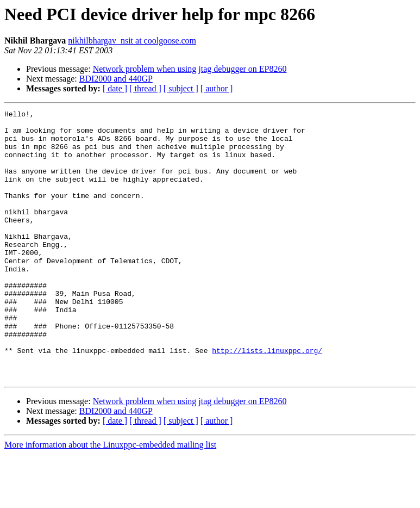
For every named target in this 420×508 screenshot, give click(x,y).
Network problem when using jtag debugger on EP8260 (190, 69)
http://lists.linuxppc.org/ (267, 399)
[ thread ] (145, 88)
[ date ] (115, 88)
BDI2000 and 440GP (116, 79)
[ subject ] (181, 88)
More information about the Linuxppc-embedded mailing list (110, 498)
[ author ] (217, 88)
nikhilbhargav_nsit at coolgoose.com (132, 41)
